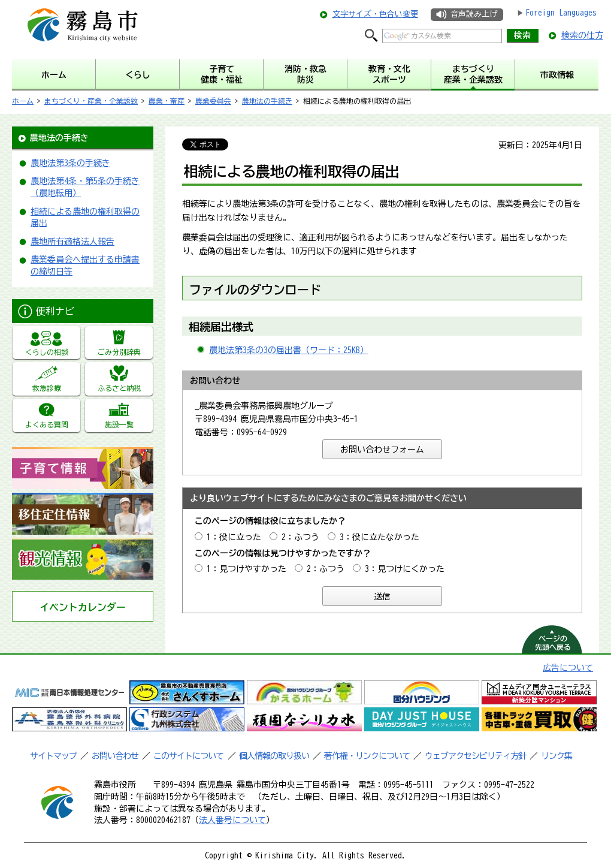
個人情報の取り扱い (274, 756)
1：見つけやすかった (246, 569)
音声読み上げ (474, 14)
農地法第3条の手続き (70, 163)
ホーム (23, 101)
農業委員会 (213, 101)
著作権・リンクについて (367, 756)
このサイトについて (188, 756)
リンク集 (556, 756)
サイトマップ (53, 756)
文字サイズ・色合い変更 (375, 14)
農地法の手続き (267, 101)
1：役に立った (234, 537)
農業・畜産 (167, 101)
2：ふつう (300, 537)
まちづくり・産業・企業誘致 (91, 101)
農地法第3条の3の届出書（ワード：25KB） (289, 350)
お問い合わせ (115, 756)
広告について (568, 668)
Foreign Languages (561, 13)
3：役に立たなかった (379, 537)
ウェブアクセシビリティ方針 (475, 756)
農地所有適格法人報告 (72, 242)
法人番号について (232, 820)
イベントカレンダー (83, 607)
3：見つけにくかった (405, 569)
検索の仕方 (582, 35)
